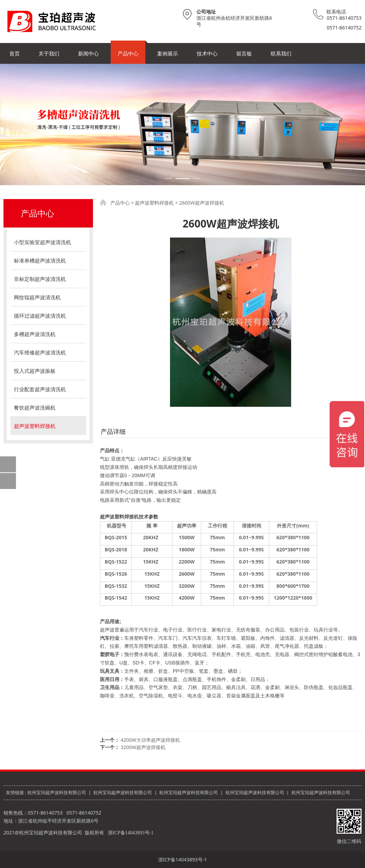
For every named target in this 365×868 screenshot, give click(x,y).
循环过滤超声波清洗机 (40, 316)
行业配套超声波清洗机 (40, 389)
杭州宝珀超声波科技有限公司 (57, 792)
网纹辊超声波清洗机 (37, 297)
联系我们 (281, 53)
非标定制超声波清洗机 (40, 279)
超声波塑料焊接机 (35, 426)
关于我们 (49, 53)
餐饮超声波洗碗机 (35, 407)
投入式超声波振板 (35, 371)
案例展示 (168, 53)
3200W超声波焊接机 (143, 747)
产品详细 (113, 431)
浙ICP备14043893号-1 (131, 833)
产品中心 (128, 53)
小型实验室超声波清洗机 (43, 242)
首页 (15, 53)
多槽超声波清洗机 (35, 334)
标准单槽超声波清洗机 (40, 260)
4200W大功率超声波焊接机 (150, 740)
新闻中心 (88, 53)
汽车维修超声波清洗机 (40, 352)
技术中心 (207, 53)
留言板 (244, 53)
